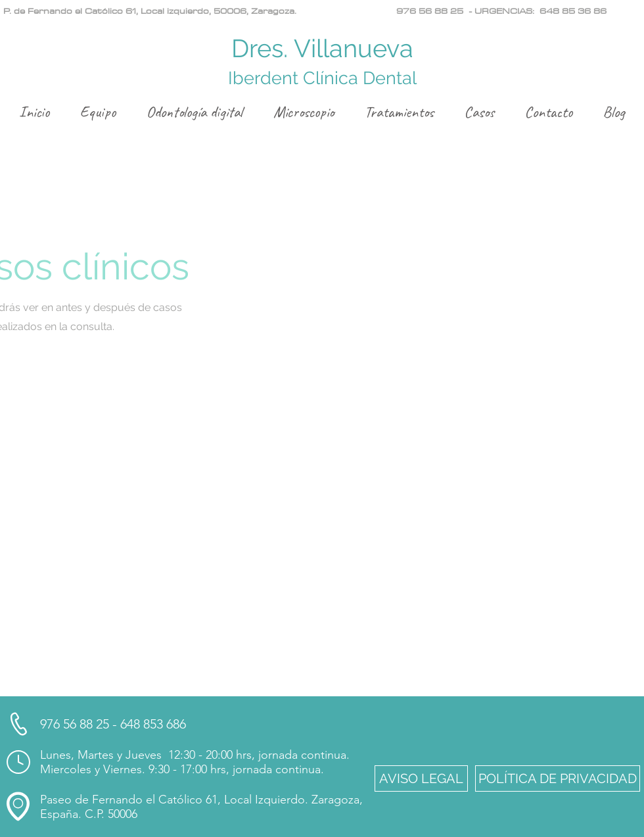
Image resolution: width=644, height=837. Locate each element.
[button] (421, 778)
